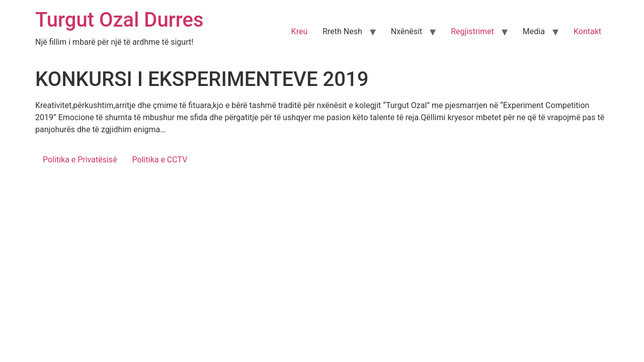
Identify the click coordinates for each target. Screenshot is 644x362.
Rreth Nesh (342, 31)
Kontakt (587, 31)
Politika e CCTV (160, 160)
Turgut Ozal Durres (119, 20)
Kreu (300, 31)
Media (534, 31)
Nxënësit (407, 31)
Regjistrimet (472, 31)
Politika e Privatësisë (80, 160)
